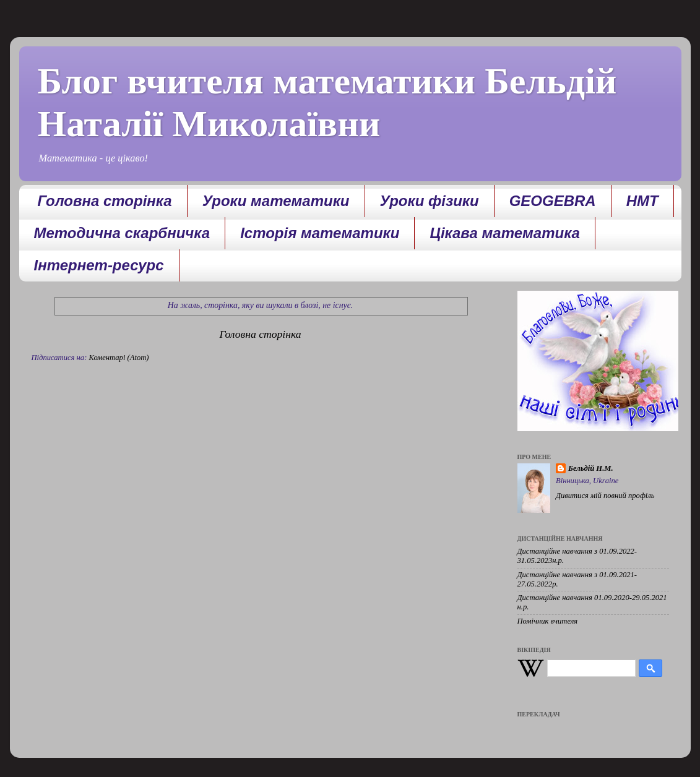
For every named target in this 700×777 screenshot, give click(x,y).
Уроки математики (276, 201)
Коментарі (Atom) (119, 358)
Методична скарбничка (122, 233)
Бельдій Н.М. (591, 468)
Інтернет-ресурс (99, 265)
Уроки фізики (430, 201)
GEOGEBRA (553, 201)
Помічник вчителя (548, 621)
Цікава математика (505, 233)
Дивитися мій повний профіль (605, 496)
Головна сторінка (105, 201)
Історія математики (320, 233)
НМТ (642, 201)
